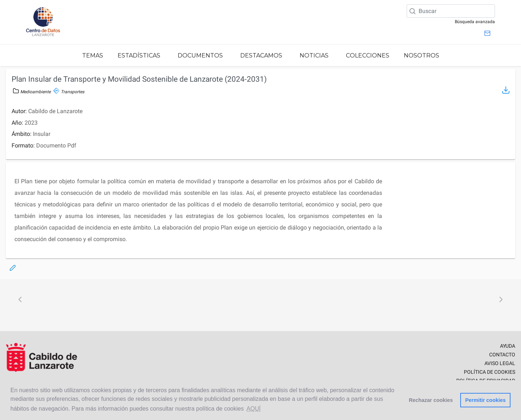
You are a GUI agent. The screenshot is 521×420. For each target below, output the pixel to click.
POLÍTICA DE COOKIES (490, 372)
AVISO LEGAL (500, 363)
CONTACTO (502, 355)
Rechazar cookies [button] (431, 400)
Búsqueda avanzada (475, 22)
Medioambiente (32, 92)
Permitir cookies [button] (486, 400)
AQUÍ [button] (253, 409)
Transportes (69, 92)
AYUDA (508, 346)
